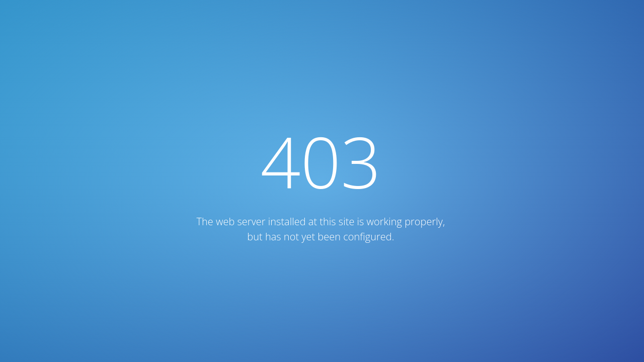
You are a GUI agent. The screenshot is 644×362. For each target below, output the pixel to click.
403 (321, 161)
